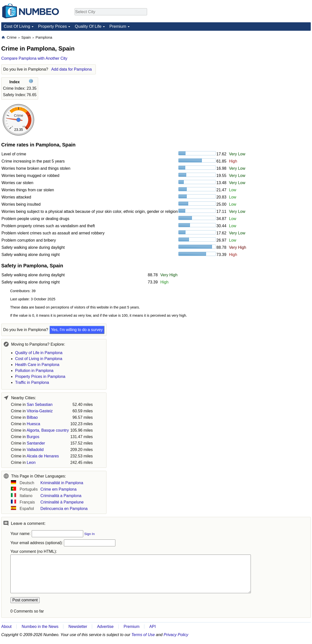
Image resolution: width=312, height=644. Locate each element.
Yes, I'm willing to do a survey (77, 330)
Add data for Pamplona (72, 69)
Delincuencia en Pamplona (64, 509)
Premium (118, 26)
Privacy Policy (176, 635)
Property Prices (52, 26)
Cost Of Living (17, 26)
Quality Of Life (88, 26)
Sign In (89, 534)
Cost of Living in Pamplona (39, 359)
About (6, 627)
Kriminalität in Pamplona (62, 483)
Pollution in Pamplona (34, 371)
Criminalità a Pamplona (61, 496)
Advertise (105, 627)
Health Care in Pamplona (37, 365)
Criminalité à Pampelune (62, 502)
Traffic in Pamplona (32, 382)
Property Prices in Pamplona (40, 377)
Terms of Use (143, 635)
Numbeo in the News (40, 627)
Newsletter (78, 627)
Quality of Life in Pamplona (39, 353)
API (153, 627)
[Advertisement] (274, 66)
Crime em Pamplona (58, 489)
